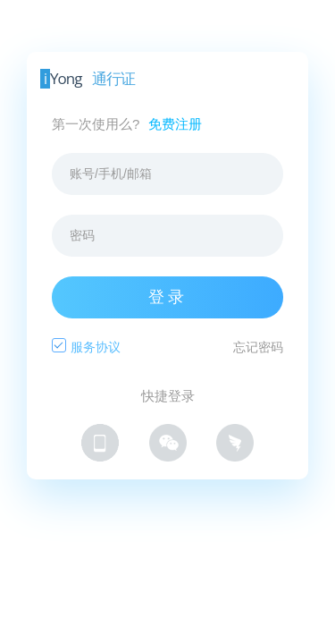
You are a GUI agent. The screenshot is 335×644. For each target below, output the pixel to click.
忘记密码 (258, 347)
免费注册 (175, 124)
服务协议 (96, 347)
